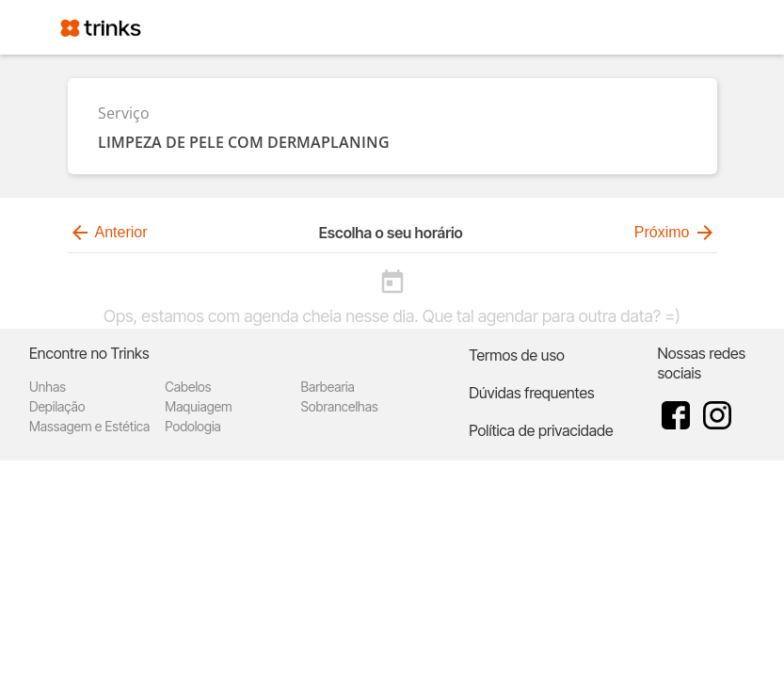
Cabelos (188, 387)
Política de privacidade (541, 430)
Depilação (57, 406)
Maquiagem (198, 406)
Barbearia (328, 387)
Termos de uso (517, 355)
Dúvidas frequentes (531, 393)
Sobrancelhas (340, 406)
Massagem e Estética (89, 426)
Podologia (193, 426)
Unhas (48, 387)
